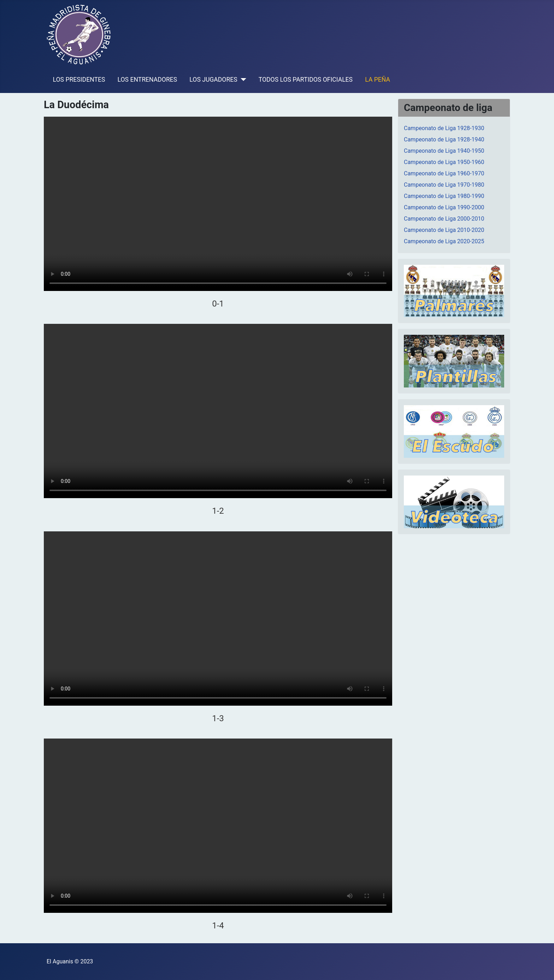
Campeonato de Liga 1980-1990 (444, 196)
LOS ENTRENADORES (148, 80)
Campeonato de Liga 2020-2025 (444, 241)
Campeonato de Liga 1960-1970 (444, 173)
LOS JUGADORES (213, 80)
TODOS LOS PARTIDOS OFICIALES (306, 80)
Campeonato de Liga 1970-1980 (444, 185)
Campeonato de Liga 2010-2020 (444, 230)
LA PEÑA (378, 80)
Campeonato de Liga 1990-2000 (444, 207)
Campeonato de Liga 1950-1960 (444, 162)
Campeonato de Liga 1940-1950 (444, 151)
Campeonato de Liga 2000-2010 (444, 219)
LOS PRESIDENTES (79, 80)
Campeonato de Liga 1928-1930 (444, 128)
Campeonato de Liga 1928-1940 (444, 139)
